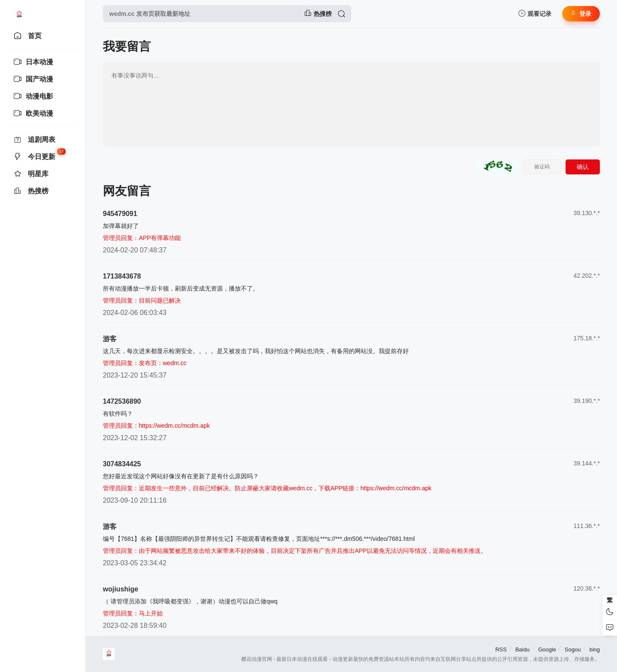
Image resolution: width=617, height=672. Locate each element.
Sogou (573, 649)
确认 (583, 167)
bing (595, 649)
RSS (501, 649)
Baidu (523, 649)
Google (547, 649)
